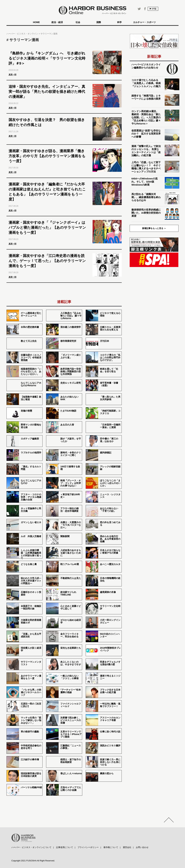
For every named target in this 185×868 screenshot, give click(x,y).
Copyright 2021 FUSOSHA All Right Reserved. (33, 861)
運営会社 (127, 847)
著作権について (111, 847)
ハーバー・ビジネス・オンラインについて (31, 847)
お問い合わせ (142, 847)
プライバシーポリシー (88, 847)
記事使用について (65, 847)
